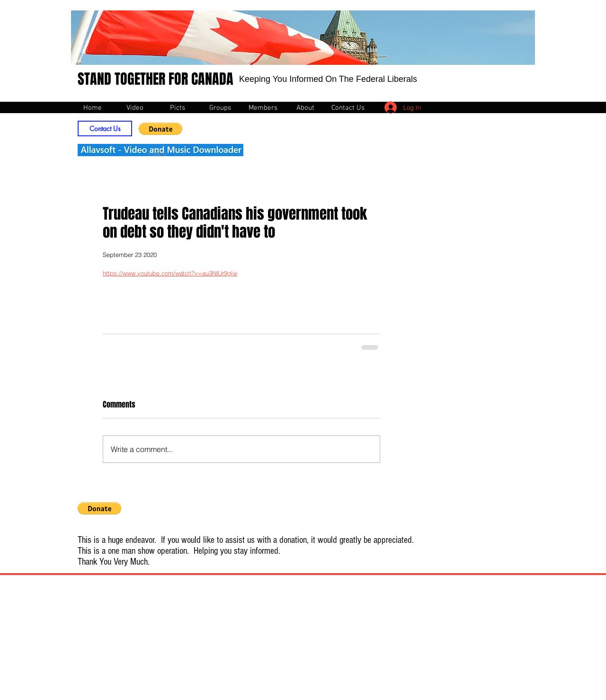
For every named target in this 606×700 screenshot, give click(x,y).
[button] (160, 129)
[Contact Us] (105, 128)
